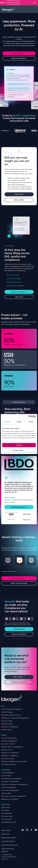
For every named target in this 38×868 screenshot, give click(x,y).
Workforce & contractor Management (15, 718)
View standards (19, 629)
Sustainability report (9, 822)
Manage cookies (19, 450)
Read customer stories (19, 583)
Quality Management (9, 738)
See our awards (19, 578)
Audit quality (6, 793)
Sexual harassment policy (10, 845)
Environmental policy (8, 841)
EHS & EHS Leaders (19, 402)
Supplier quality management (12, 747)
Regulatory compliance (10, 799)
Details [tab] (19, 422)
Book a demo (19, 53)
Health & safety (7, 712)
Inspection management (10, 753)
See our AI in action (19, 292)
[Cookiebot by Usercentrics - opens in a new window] (28, 417)
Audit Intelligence (8, 773)
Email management (8, 787)
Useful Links (5, 804)
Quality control (7, 750)
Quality (4, 735)
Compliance (6, 770)
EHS (19, 151)
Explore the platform (19, 58)
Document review (8, 759)
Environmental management (12, 709)
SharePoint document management (14, 784)
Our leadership (7, 813)
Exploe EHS (19, 194)
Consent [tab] (7, 422)
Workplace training (8, 764)
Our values (5, 810)
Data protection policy (9, 838)
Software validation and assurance (14, 762)
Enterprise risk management (11, 779)
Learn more (19, 297)
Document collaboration (10, 782)
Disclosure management (10, 790)
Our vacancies (7, 819)
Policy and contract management (14, 796)
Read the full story (19, 507)
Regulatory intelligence (10, 756)
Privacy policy (6, 830)
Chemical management (10, 727)
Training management (9, 741)
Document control (8, 744)
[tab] (11, 514)
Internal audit (6, 776)
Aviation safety (7, 721)
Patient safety (6, 730)
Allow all (19, 445)
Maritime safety (7, 724)
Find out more (20, 3)
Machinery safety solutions (11, 715)
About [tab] (31, 422)
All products (6, 807)
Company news (7, 816)
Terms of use (5, 834)
